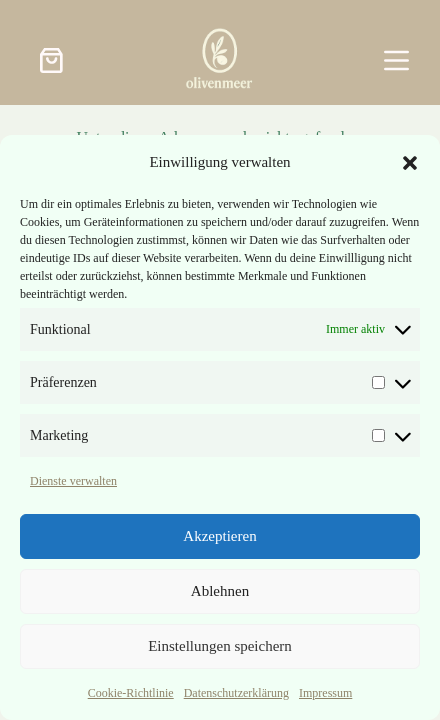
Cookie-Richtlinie (131, 693)
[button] (410, 163)
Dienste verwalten (73, 481)
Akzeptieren (219, 536)
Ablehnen (220, 591)
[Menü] (396, 60)
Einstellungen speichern (220, 646)
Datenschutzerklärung (236, 693)
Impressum (325, 693)
